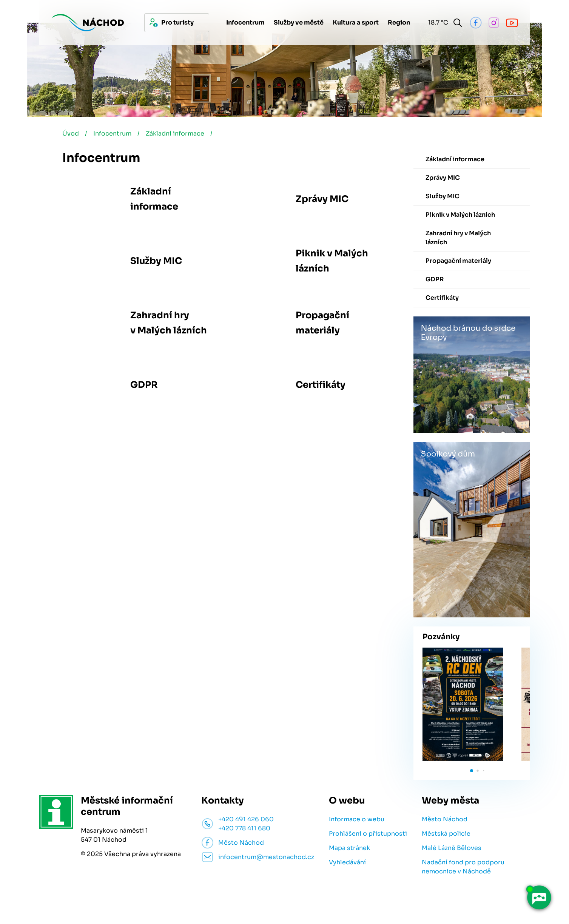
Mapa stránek (349, 848)
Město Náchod (445, 819)
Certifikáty (321, 385)
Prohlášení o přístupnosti (368, 834)
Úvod (71, 133)
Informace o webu (357, 819)
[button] (472, 771)
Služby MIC (156, 261)
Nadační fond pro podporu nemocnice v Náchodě (463, 867)
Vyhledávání (347, 862)
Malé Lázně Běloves (452, 848)
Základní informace (175, 133)
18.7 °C (437, 22)
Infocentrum (112, 133)
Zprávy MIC (322, 199)
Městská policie (446, 834)
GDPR (144, 385)
